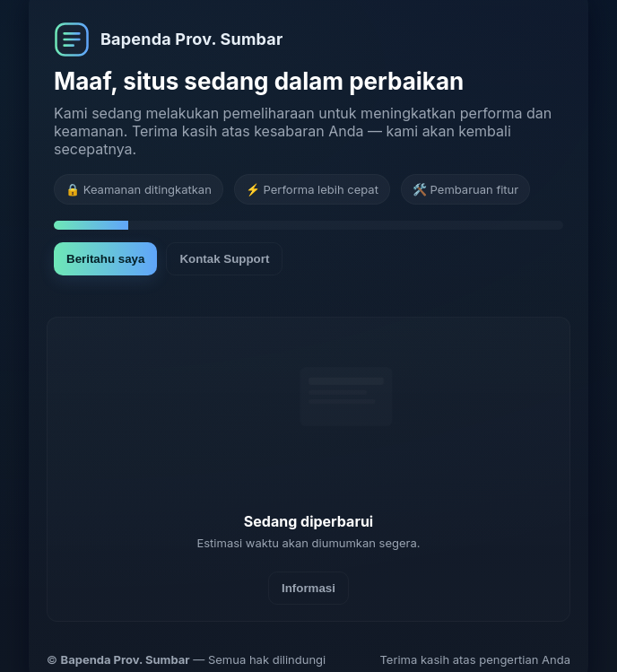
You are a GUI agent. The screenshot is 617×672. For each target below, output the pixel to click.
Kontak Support (224, 259)
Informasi (308, 588)
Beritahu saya (105, 259)
